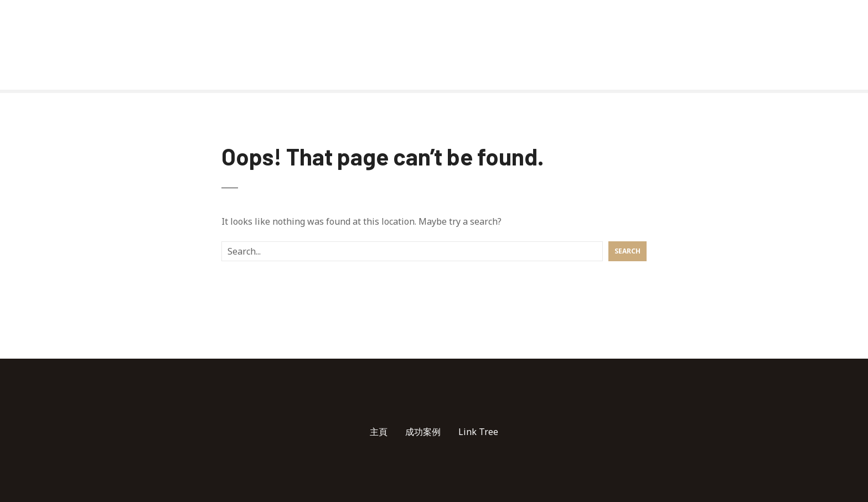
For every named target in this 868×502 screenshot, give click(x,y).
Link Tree (478, 432)
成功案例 (423, 432)
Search (627, 251)
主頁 (379, 432)
